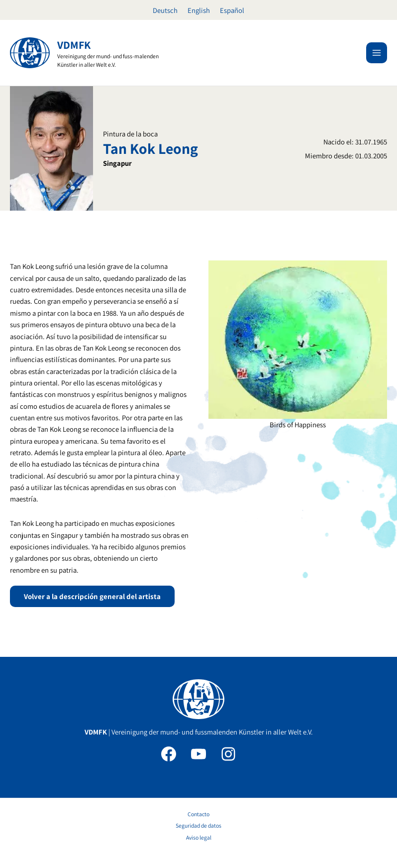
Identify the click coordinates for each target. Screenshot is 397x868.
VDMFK (74, 45)
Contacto (198, 814)
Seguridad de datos (198, 825)
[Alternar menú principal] (377, 53)
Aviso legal (199, 837)
